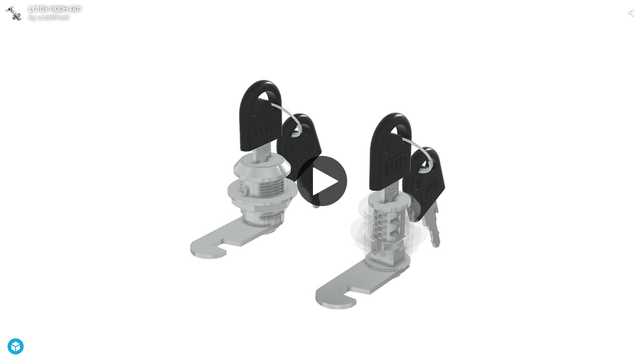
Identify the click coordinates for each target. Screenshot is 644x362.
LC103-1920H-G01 (55, 9)
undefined (53, 17)
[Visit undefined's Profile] (13, 13)
